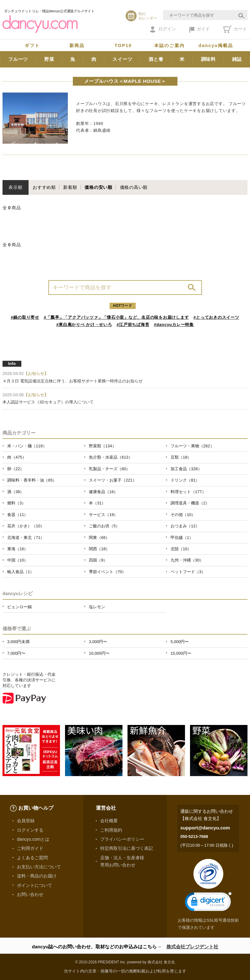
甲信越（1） (182, 538)
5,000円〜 (180, 642)
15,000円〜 (181, 653)
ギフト (32, 45)
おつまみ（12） (185, 526)
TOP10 (123, 45)
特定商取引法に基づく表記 (127, 848)
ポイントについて (35, 885)
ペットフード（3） (188, 572)
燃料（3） (16, 503)
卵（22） (16, 469)
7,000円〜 (16, 653)
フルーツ (18, 59)
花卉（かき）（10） (26, 526)
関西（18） (99, 549)
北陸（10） (181, 549)
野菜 (49, 59)
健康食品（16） (103, 492)
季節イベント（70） (107, 572)
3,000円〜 (98, 642)
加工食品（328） (186, 469)
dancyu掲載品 (216, 45)
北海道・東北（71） (26, 538)
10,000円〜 (99, 653)
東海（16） (18, 549)
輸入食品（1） (21, 572)
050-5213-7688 (194, 836)
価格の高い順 (134, 187)
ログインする (30, 830)
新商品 (77, 45)
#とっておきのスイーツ (216, 317)
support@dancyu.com (205, 828)
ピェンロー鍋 (19, 607)
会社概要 (109, 821)
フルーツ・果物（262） (192, 446)
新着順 (70, 187)
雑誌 (237, 59)
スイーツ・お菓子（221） (113, 480)
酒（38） (16, 492)
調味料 (208, 59)
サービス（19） (103, 515)
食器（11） (18, 515)
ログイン (163, 29)
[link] (208, 903)
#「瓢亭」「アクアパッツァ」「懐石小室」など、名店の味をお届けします (117, 317)
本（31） (97, 503)
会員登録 (26, 821)
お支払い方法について (39, 867)
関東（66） (99, 538)
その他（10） (183, 515)
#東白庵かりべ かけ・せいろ (84, 325)
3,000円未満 (18, 642)
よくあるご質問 (32, 858)
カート (235, 29)
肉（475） (17, 457)
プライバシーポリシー (122, 839)
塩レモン (97, 607)
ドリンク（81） (185, 480)
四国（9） (98, 560)
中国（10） (18, 560)
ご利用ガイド (30, 848)
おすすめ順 (44, 187)
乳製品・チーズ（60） (109, 469)
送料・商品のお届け (37, 876)
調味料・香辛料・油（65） (32, 480)
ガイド (200, 29)
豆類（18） (181, 457)
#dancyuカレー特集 (174, 325)
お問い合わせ (30, 894)
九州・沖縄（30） (187, 560)
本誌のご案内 (169, 45)
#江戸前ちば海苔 (133, 325)
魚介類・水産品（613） (111, 457)
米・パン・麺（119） (27, 446)
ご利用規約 (111, 830)
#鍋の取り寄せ (25, 317)
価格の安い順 (98, 187)
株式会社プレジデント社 (192, 947)
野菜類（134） (103, 446)
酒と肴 (156, 59)
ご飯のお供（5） (104, 526)
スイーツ (122, 59)
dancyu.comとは (33, 839)
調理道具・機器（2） (190, 503)
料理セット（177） (188, 492)
